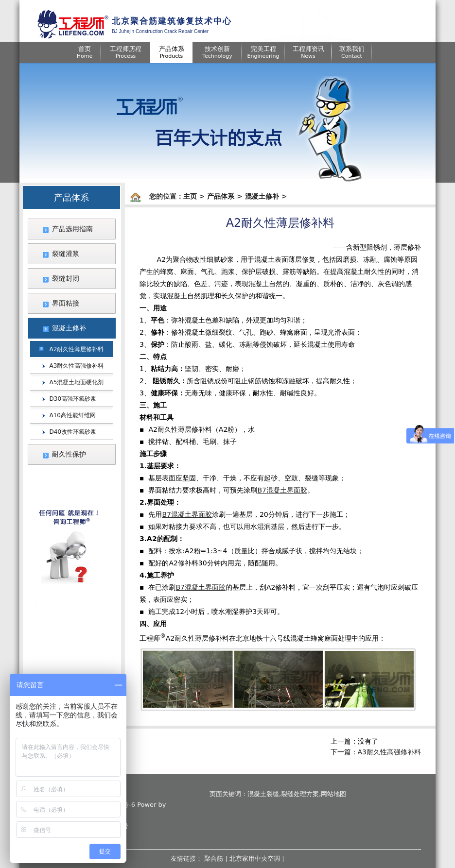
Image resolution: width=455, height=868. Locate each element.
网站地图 (333, 794)
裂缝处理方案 (300, 794)
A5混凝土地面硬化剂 (77, 382)
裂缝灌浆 (66, 254)
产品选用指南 (72, 229)
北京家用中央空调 (255, 859)
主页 (190, 196)
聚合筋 (214, 859)
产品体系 (221, 196)
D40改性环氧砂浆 (73, 432)
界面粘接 (66, 303)
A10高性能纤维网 (73, 415)
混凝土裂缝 (263, 794)
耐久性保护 (69, 454)
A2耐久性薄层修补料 (77, 349)
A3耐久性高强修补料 (77, 366)
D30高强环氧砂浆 (73, 399)
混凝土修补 (69, 328)
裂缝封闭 (66, 278)
